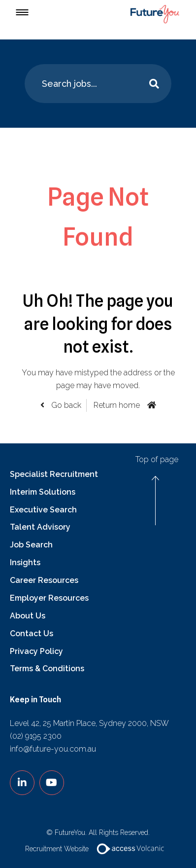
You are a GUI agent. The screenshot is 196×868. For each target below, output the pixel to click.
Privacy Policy (36, 651)
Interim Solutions (43, 492)
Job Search (31, 545)
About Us (28, 616)
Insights (25, 562)
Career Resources (44, 580)
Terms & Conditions (47, 669)
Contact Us (32, 633)
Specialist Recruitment (54, 474)
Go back (65, 405)
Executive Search (43, 510)
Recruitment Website (98, 849)
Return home (117, 405)
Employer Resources (49, 598)
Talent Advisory (40, 527)
